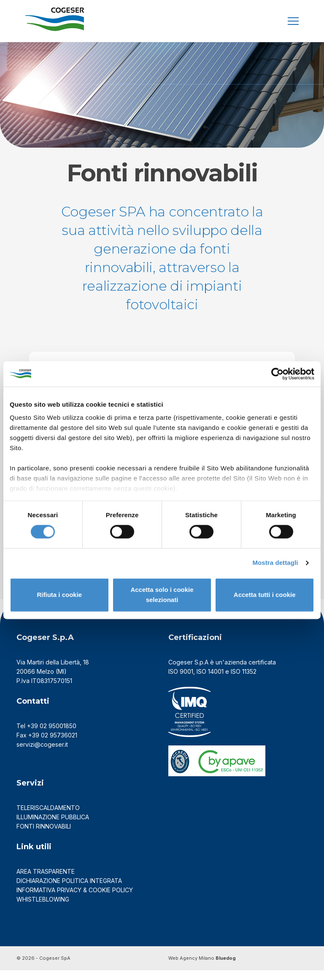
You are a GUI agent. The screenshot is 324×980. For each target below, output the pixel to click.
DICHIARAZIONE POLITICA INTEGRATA (69, 890)
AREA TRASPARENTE (46, 881)
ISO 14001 (210, 682)
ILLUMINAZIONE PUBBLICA (53, 827)
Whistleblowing (44, 909)
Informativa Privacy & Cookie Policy (75, 900)
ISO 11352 (244, 682)
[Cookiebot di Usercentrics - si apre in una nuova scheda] (277, 374)
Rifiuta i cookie (59, 595)
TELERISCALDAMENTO (48, 817)
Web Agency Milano (191, 968)
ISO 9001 (181, 682)
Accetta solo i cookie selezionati (162, 595)
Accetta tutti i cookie (265, 595)
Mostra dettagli (275, 563)
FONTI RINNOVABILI (44, 836)
